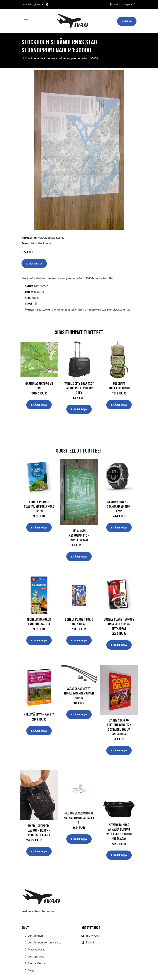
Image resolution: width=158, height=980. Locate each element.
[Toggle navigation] (26, 21)
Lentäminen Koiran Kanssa (45, 942)
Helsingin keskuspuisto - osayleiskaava (79, 535)
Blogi (31, 970)
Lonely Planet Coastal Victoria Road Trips (39, 506)
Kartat (60, 238)
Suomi (117, 4)
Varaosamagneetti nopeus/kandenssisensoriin (79, 693)
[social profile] (47, 5)
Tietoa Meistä (36, 963)
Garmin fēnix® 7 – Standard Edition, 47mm (119, 506)
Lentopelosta (36, 956)
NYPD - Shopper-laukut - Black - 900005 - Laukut (39, 830)
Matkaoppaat (46, 238)
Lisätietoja (34, 263)
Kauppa (127, 21)
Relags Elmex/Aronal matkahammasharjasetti (79, 818)
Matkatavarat (36, 949)
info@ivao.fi (129, 4)
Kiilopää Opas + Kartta (39, 714)
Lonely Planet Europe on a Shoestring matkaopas (119, 624)
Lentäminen (35, 936)
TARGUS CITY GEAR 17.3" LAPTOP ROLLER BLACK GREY (79, 388)
